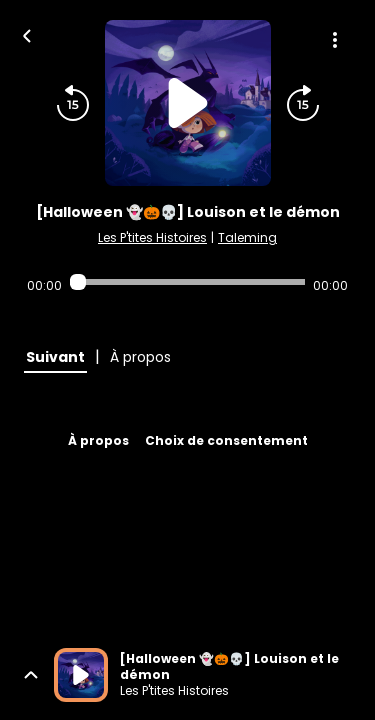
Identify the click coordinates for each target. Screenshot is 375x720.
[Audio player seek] (187, 282)
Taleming (247, 237)
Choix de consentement (226, 440)
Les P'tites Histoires (152, 237)
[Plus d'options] (335, 40)
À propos (98, 440)
